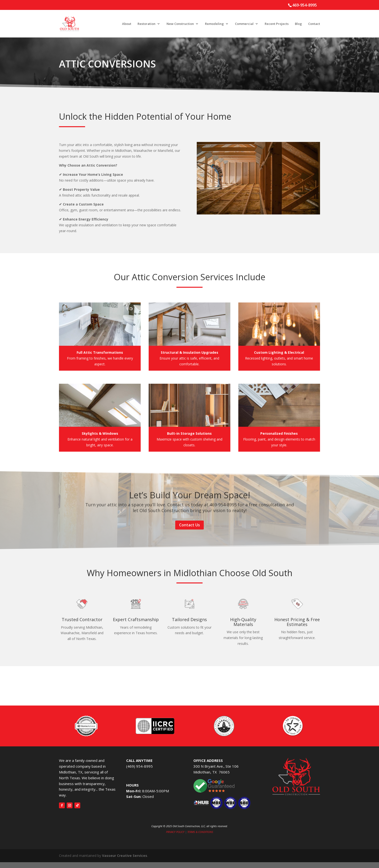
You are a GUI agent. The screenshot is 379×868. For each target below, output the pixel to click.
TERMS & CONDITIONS (200, 832)
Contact (314, 24)
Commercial (244, 24)
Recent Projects (277, 24)
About (127, 24)
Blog (298, 24)
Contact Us (189, 525)
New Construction (180, 24)
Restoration (146, 24)
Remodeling (214, 24)
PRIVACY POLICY (175, 832)
